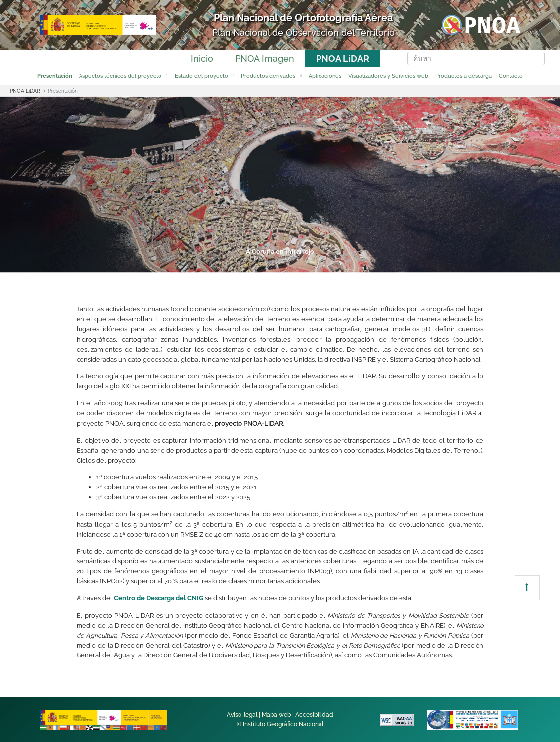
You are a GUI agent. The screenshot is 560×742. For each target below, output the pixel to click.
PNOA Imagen (265, 58)
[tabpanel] (280, 185)
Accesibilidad (314, 715)
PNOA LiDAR (343, 58)
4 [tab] (279, 264)
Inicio (202, 58)
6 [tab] (355, 264)
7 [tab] (393, 264)
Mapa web (276, 715)
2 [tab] (204, 264)
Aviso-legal (242, 715)
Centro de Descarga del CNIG (159, 598)
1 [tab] (166, 264)
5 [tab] (317, 264)
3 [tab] (241, 264)
